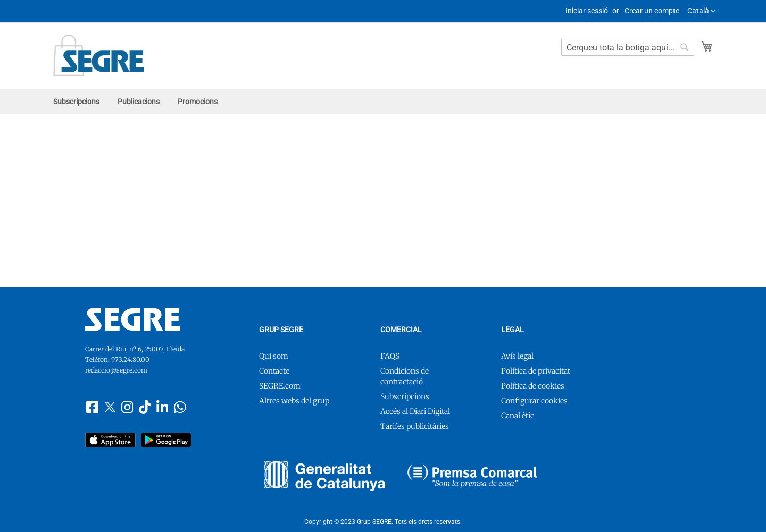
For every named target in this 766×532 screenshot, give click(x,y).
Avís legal (517, 356)
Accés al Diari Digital (415, 411)
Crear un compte (652, 11)
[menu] (383, 102)
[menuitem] (76, 102)
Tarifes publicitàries (415, 426)
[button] (702, 11)
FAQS (390, 356)
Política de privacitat (536, 371)
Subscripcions (405, 396)
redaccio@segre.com (116, 370)
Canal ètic (518, 416)
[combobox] (628, 47)
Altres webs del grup (294, 401)
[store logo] (98, 55)
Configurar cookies (534, 401)
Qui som (274, 356)
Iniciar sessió (587, 11)
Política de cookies (533, 386)
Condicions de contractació (405, 376)
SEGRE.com (280, 386)
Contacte (274, 371)
